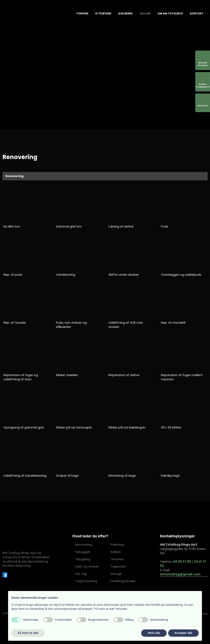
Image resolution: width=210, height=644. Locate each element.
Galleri (145, 13)
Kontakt (197, 13)
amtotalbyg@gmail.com (180, 574)
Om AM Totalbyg (170, 13)
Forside (82, 13)
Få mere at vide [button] (28, 633)
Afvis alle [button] (154, 633)
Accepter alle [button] (183, 633)
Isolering (125, 13)
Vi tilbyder (103, 13)
